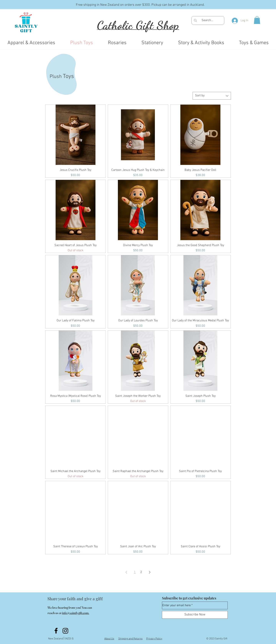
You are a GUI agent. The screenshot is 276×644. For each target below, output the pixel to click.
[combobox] (212, 96)
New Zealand (56, 639)
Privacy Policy (154, 639)
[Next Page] (150, 572)
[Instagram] (65, 631)
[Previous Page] (126, 572)
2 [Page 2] (141, 572)
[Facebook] (56, 631)
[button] (257, 20)
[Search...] (207, 20)
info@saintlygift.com (75, 613)
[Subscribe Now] (195, 615)
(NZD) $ (69, 639)
